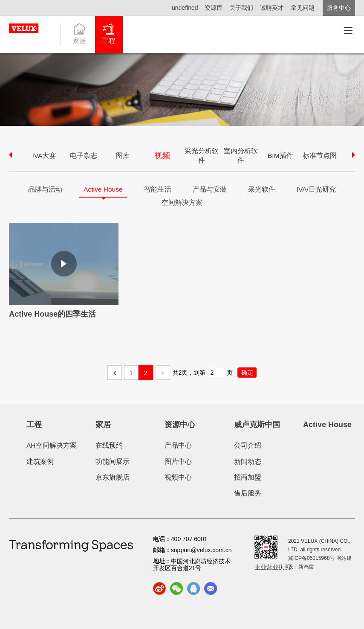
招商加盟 (248, 477)
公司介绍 (248, 445)
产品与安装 (210, 189)
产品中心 (178, 445)
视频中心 (178, 477)
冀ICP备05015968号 (311, 558)
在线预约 (109, 445)
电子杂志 (84, 156)
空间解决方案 (182, 202)
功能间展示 (113, 462)
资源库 (210, 8)
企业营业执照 (272, 567)
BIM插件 (280, 156)
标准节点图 (320, 156)
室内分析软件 (241, 156)
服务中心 (339, 8)
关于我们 (239, 8)
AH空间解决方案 (52, 445)
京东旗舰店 (113, 477)
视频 (162, 155)
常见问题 (303, 8)
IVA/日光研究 (317, 189)
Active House (103, 189)
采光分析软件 (202, 156)
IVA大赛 (44, 156)
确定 (247, 373)
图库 (123, 156)
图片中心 (178, 462)
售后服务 (248, 493)
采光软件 (262, 189)
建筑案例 (40, 462)
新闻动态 (248, 462)
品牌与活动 (44, 189)
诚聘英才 (271, 8)
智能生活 (158, 189)
